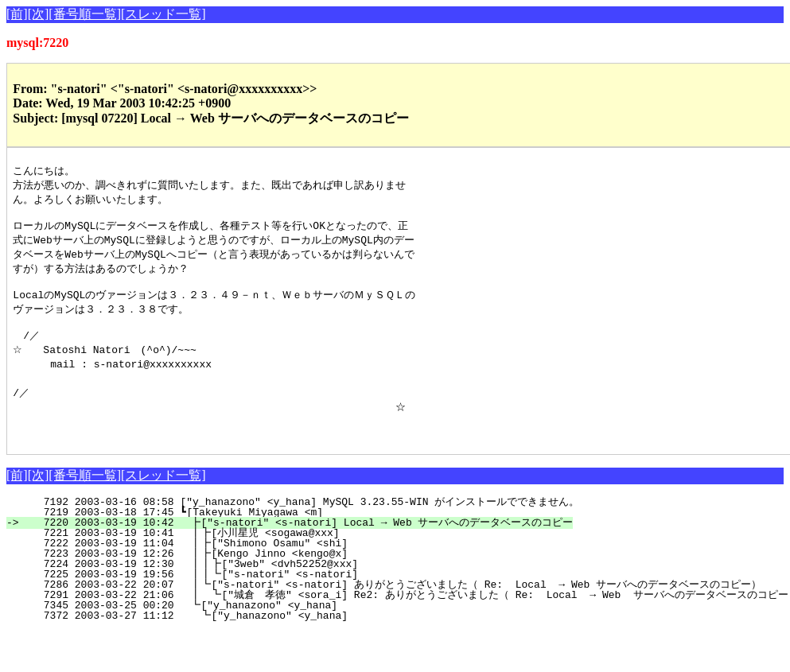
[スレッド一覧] (163, 14)
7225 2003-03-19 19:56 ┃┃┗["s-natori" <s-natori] (287, 598)
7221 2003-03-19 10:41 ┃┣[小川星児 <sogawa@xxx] (286, 557)
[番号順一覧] (85, 14)
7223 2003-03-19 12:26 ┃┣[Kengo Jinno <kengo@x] (290, 577)
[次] (39, 14)
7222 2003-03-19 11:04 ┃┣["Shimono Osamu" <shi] (290, 567)
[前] (17, 14)
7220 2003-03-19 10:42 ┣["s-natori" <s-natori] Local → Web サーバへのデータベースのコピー (297, 546)
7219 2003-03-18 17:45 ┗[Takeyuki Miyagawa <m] (295, 536)
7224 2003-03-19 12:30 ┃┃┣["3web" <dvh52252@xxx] (287, 588)
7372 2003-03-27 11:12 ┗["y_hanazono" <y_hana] (292, 639)
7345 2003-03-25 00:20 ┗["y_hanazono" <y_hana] (294, 629)
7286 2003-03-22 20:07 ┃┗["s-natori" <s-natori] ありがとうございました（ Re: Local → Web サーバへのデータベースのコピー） (389, 608)
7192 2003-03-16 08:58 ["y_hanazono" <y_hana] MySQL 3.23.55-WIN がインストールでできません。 (302, 526)
